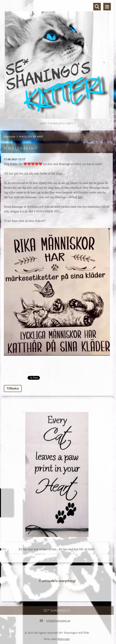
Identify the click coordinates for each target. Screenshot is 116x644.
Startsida (9, 137)
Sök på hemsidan (97, 7)
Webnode (64, 639)
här (80, 197)
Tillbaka (13, 388)
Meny (107, 7)
